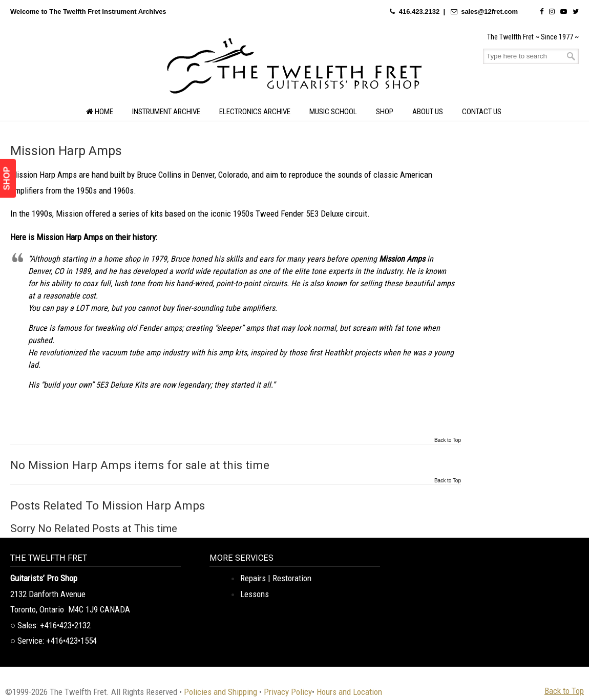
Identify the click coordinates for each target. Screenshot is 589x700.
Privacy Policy (288, 692)
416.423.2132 (419, 12)
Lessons (255, 594)
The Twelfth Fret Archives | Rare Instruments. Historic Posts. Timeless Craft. (294, 69)
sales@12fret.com (489, 12)
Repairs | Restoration (276, 578)
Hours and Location (349, 692)
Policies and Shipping (220, 692)
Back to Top (448, 440)
